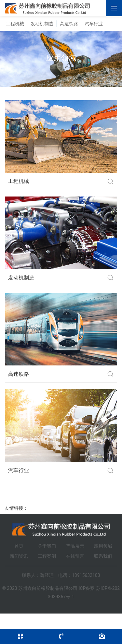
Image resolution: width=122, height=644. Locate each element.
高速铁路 (69, 24)
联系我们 (103, 556)
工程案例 (47, 556)
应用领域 (103, 546)
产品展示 (75, 546)
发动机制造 (42, 24)
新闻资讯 (19, 556)
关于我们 (47, 546)
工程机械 (15, 24)
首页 (19, 546)
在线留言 (75, 556)
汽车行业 (94, 24)
